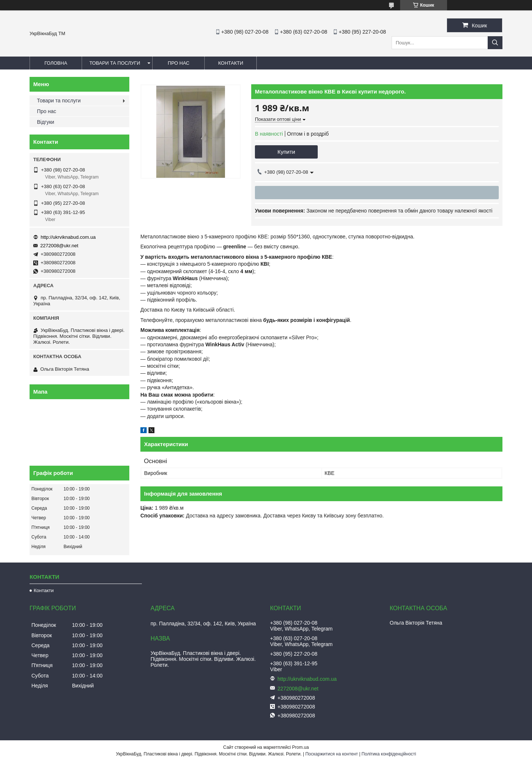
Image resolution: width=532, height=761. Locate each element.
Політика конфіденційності (389, 754)
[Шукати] (495, 43)
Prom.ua (301, 747)
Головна (56, 63)
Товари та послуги (115, 63)
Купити (286, 152)
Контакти (231, 63)
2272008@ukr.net (59, 246)
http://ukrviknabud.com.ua (68, 237)
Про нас (179, 63)
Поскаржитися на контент (331, 754)
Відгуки (46, 122)
